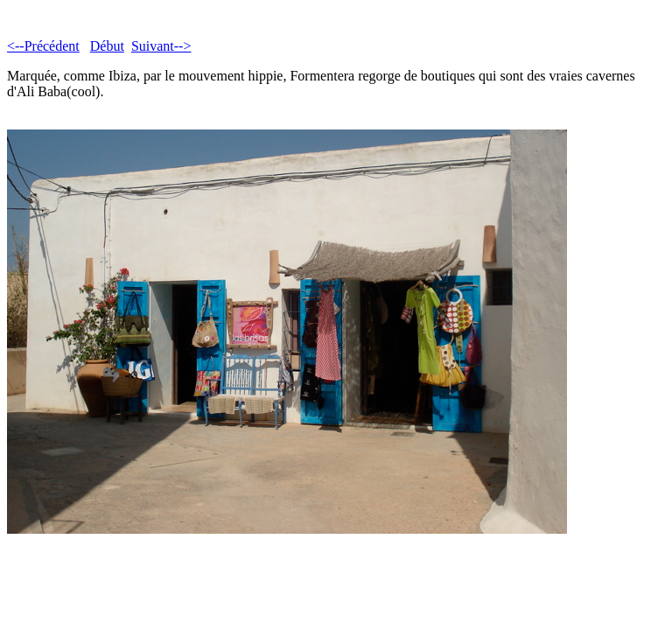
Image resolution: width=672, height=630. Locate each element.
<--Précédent (43, 46)
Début (107, 46)
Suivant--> (161, 46)
